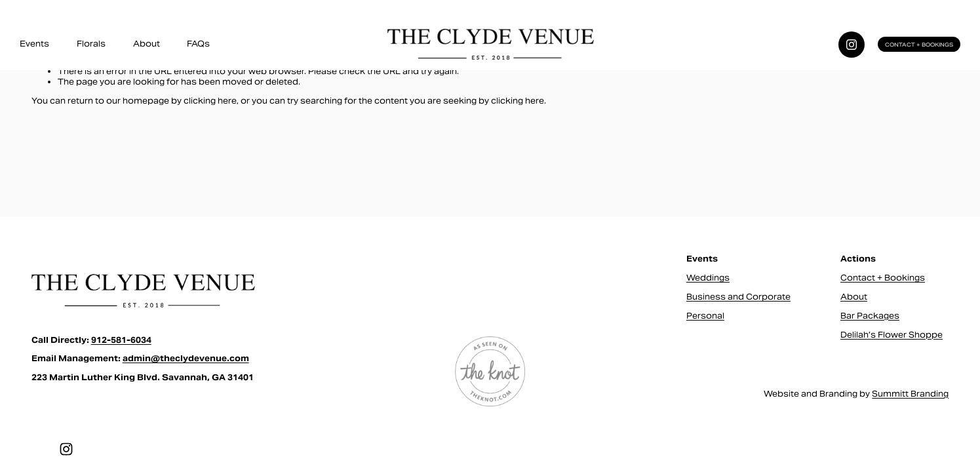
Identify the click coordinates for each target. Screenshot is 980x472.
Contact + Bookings (919, 45)
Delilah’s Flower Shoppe (892, 335)
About (147, 44)
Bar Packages (870, 316)
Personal (705, 316)
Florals (91, 44)
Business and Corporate (738, 297)
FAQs (198, 44)
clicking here (210, 101)
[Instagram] (852, 45)
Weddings (708, 278)
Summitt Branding (910, 394)
